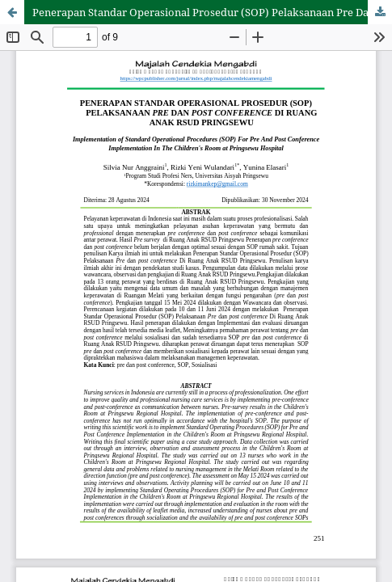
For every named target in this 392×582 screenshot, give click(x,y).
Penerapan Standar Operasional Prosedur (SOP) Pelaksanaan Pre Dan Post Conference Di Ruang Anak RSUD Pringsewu (212, 12)
